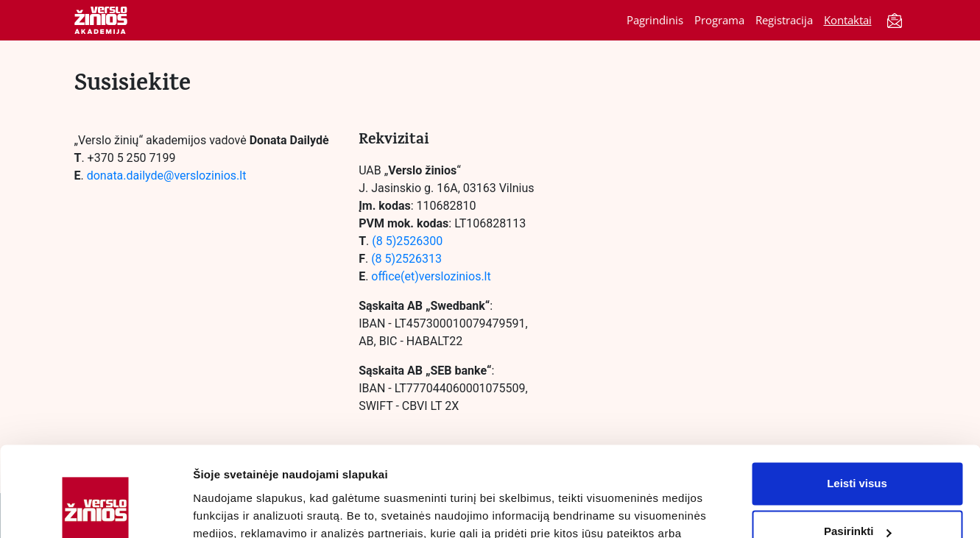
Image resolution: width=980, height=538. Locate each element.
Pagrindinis (655, 20)
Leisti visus (857, 401)
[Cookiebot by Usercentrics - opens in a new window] (95, 509)
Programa (719, 20)
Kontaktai (848, 20)
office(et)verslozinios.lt (431, 276)
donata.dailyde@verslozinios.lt (168, 176)
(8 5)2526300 (407, 241)
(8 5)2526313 (406, 259)
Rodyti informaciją (242, 509)
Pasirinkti (858, 449)
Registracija (784, 20)
